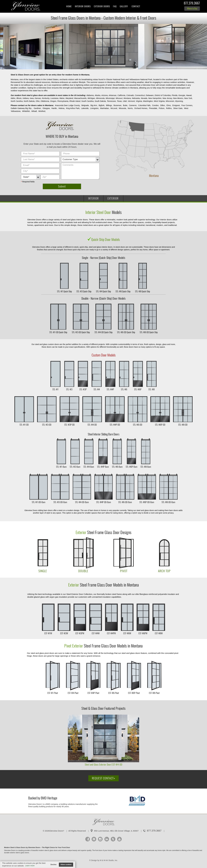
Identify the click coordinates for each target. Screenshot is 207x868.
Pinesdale (153, 108)
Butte (125, 105)
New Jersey (168, 98)
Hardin (54, 108)
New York (188, 98)
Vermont (131, 101)
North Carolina (17, 101)
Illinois (19, 98)
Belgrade (85, 105)
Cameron (133, 105)
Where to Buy (192, 8)
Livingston (94, 108)
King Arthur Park (73, 108)
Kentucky (46, 98)
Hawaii (189, 95)
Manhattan (105, 108)
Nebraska (136, 98)
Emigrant (176, 105)
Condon (155, 105)
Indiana (26, 98)
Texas (120, 101)
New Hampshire (155, 98)
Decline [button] (54, 865)
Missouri (119, 98)
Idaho (13, 98)
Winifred (42, 111)
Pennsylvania (63, 101)
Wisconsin (170, 101)
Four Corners (187, 105)
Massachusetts (81, 98)
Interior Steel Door (99, 212)
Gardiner (37, 108)
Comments (100, 151)
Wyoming (179, 101)
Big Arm (94, 105)
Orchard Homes (141, 108)
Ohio (38, 101)
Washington (148, 101)
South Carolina (88, 101)
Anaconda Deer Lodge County (67, 105)
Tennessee (112, 101)
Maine (62, 98)
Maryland (70, 98)
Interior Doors (83, 6)
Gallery (124, 6)
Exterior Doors (102, 6)
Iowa (32, 98)
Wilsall (34, 111)
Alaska (98, 95)
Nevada (144, 98)
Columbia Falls (144, 105)
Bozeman (117, 105)
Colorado (130, 95)
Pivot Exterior (74, 646)
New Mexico (178, 98)
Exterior (81, 532)
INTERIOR (93, 198)
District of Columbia (163, 95)
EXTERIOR (113, 198)
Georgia (182, 95)
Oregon (53, 101)
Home (69, 6)
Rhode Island (75, 101)
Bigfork (102, 105)
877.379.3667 (192, 4)
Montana (127, 98)
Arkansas (113, 95)
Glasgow (46, 108)
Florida (175, 95)
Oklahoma (45, 101)
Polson (162, 108)
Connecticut (140, 95)
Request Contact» (103, 778)
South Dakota (101, 101)
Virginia (139, 101)
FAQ (115, 6)
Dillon (163, 105)
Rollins (169, 108)
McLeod (114, 108)
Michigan (91, 98)
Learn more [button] (30, 866)
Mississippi (110, 98)
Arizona (105, 95)
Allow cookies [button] (66, 865)
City (60, 152)
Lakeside (85, 108)
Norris (130, 108)
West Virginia (159, 101)
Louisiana (55, 98)
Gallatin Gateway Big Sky (21, 108)
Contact (136, 6)
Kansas (38, 98)
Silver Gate (178, 108)
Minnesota (101, 98)
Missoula (122, 108)
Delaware (150, 95)
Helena (61, 108)
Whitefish (26, 111)
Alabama (90, 95)
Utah (125, 101)
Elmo (169, 105)
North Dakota (29, 101)
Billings (109, 105)
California (122, 95)
